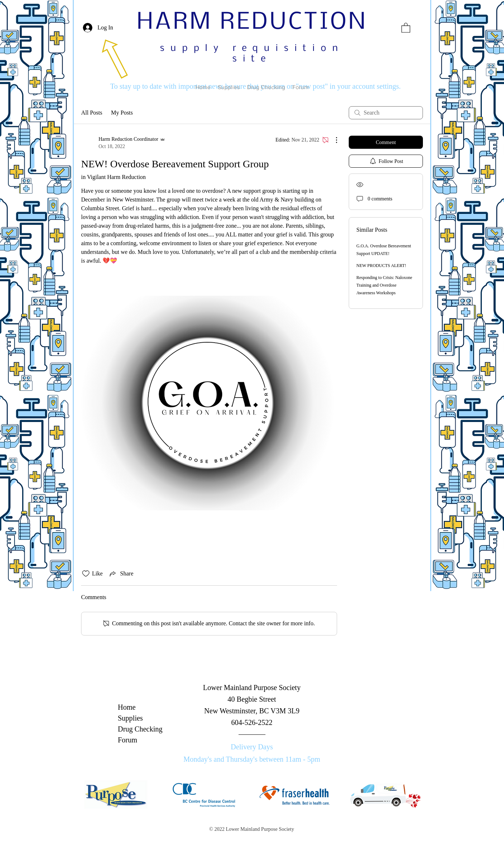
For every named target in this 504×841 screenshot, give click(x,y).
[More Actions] (333, 140)
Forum (127, 740)
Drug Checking (140, 729)
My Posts (122, 113)
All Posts (92, 113)
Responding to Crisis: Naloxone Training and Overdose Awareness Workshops (384, 285)
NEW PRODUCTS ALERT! (381, 266)
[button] (406, 27)
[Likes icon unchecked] (86, 574)
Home (127, 707)
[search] (386, 113)
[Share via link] (121, 574)
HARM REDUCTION (252, 23)
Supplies (130, 718)
